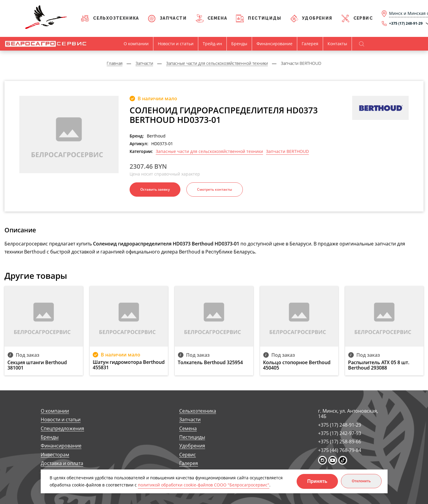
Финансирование (274, 44)
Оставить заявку (155, 189)
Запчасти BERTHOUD (287, 151)
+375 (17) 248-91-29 (340, 425)
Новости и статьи (176, 44)
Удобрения (317, 18)
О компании (136, 44)
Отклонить (361, 481)
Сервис (363, 18)
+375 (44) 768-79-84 (340, 450)
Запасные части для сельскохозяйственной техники (209, 151)
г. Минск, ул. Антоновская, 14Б (348, 414)
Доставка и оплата (62, 463)
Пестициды (265, 18)
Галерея (310, 44)
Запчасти (173, 18)
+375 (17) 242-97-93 (340, 433)
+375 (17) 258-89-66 (340, 442)
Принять (317, 481)
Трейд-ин (212, 44)
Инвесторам (55, 455)
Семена (217, 18)
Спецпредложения (62, 429)
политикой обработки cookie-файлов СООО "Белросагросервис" (204, 485)
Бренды (239, 44)
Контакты (337, 44)
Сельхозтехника (116, 18)
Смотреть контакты (215, 189)
